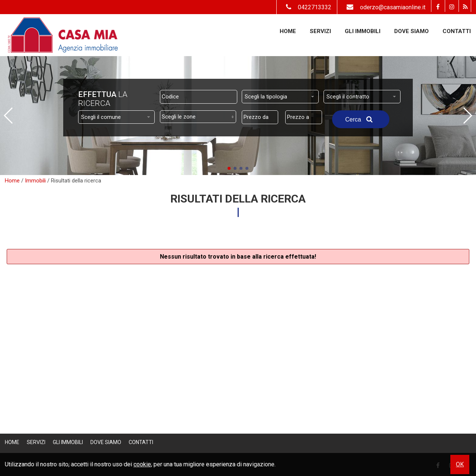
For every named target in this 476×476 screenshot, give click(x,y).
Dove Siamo (411, 31)
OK (460, 464)
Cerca (361, 119)
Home (288, 31)
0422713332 (307, 7)
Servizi (320, 31)
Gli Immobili (363, 31)
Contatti (457, 31)
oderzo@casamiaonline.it (384, 7)
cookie (142, 464)
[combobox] (280, 97)
